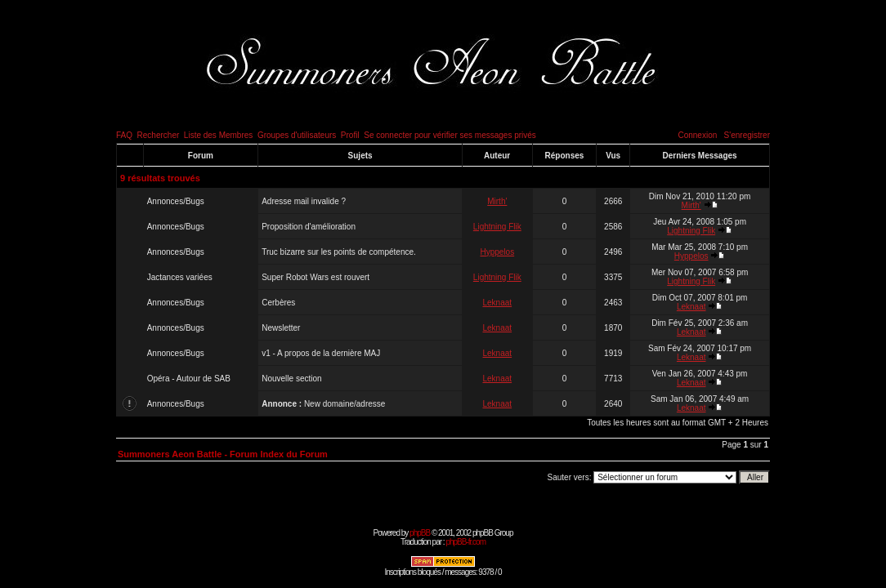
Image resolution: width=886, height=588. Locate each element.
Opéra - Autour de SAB (189, 379)
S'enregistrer (747, 135)
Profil (350, 135)
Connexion (697, 135)
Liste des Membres (218, 135)
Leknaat (498, 303)
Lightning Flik (497, 227)
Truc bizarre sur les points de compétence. (339, 252)
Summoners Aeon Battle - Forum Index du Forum (223, 454)
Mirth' (497, 201)
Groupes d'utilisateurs (297, 135)
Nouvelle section (291, 379)
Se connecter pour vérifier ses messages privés (450, 135)
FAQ (124, 135)
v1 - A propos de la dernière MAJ (321, 353)
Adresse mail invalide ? (304, 201)
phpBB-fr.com (465, 542)
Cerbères (278, 303)
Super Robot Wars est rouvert (315, 277)
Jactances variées (180, 277)
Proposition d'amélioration (309, 227)
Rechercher (159, 135)
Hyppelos (497, 252)
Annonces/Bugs (176, 201)
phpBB (420, 533)
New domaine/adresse (345, 404)
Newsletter (281, 328)
